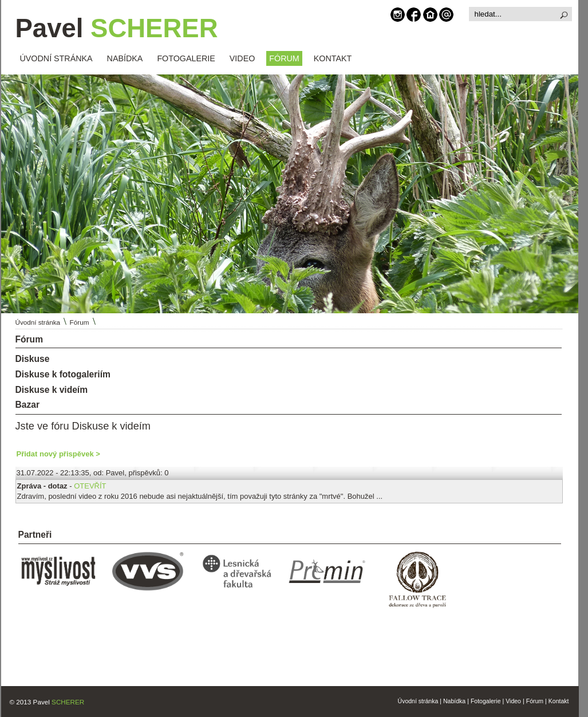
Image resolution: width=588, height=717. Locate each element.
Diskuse (33, 359)
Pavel (117, 28)
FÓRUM (284, 58)
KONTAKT (333, 58)
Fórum (80, 322)
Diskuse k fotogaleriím (63, 374)
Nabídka (454, 701)
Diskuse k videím (52, 390)
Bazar (27, 405)
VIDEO (242, 58)
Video (513, 701)
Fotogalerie (486, 701)
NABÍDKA (125, 58)
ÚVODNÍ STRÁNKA (56, 58)
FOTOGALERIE (186, 58)
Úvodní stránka (38, 322)
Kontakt (559, 701)
